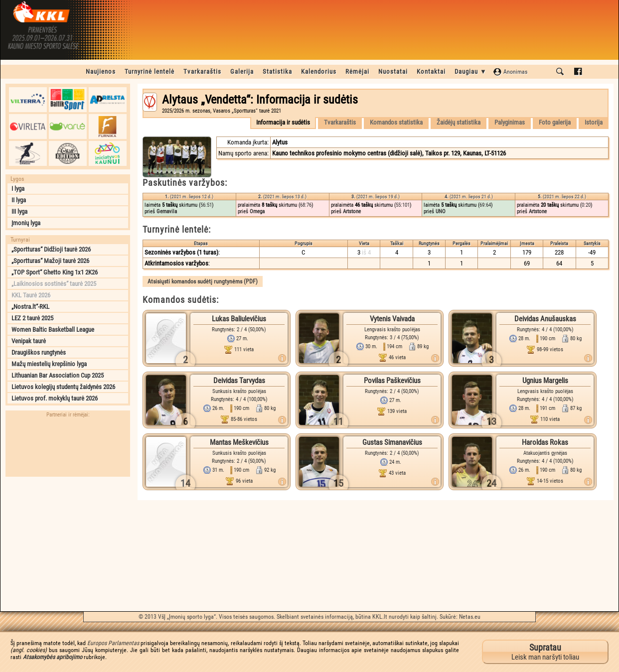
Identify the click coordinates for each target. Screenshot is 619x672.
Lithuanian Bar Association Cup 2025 (58, 375)
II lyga (19, 200)
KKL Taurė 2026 (31, 295)
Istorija (594, 122)
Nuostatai (393, 71)
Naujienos (101, 71)
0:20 (586, 205)
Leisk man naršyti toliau (545, 652)
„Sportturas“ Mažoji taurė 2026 (50, 261)
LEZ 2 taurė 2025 (32, 318)
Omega (257, 211)
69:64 (485, 205)
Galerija (242, 71)
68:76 (306, 205)
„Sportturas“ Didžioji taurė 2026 (51, 249)
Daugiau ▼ (471, 71)
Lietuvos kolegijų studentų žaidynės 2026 (63, 387)
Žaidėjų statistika (459, 122)
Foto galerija (555, 122)
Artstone (352, 211)
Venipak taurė (29, 341)
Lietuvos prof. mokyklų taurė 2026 (55, 398)
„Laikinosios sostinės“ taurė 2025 (54, 284)
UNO (441, 211)
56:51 (206, 205)
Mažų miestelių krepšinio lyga (49, 364)
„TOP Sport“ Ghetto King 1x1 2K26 (55, 272)
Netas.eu (470, 617)
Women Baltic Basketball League (53, 330)
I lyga (18, 189)
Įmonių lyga (26, 223)
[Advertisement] (68, 544)
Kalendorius (319, 71)
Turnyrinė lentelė (150, 71)
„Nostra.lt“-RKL (30, 307)
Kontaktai (431, 71)
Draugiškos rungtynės (39, 352)
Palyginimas (510, 122)
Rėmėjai (357, 71)
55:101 (403, 205)
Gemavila (167, 211)
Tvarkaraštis (202, 71)
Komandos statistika (396, 122)
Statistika (277, 71)
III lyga (19, 211)
